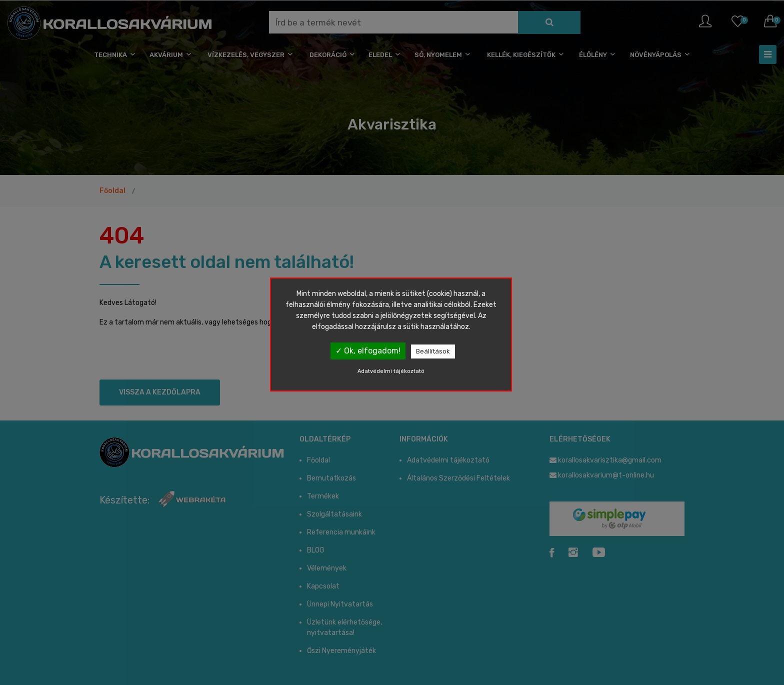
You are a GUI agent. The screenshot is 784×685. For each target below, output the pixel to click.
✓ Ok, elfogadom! (368, 351)
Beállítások (433, 351)
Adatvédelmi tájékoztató (391, 371)
